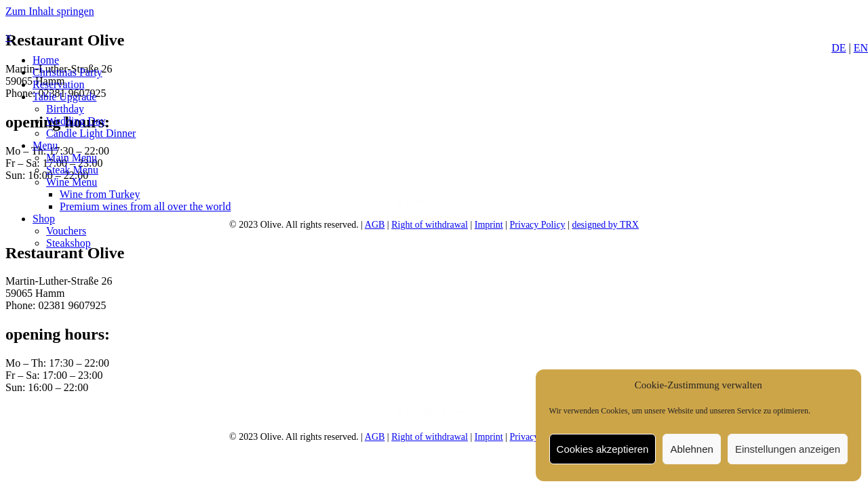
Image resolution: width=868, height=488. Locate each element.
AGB (375, 225)
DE (839, 48)
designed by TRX (605, 225)
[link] (46, 60)
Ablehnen (691, 449)
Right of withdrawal (430, 225)
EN (861, 48)
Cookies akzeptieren (603, 449)
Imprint (489, 225)
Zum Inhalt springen (50, 11)
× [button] (8, 37)
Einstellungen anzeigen (788, 449)
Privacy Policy (538, 225)
